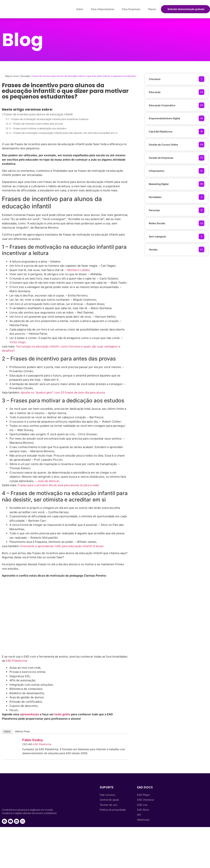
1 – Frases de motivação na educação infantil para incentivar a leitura (48, 119)
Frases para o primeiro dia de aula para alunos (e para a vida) (58, 485)
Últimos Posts (22, 731)
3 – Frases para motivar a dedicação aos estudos (38, 128)
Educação (25, 76)
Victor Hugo (17, 342)
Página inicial (12, 76)
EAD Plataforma (16, 661)
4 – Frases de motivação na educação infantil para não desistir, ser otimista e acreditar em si (63, 133)
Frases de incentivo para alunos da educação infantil (38, 114)
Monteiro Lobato (78, 270)
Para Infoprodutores (103, 9)
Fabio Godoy (33, 740)
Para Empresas (131, 9)
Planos (152, 9)
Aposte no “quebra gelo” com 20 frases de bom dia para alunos (63, 392)
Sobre (80, 9)
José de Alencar (48, 481)
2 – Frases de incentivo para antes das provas (36, 124)
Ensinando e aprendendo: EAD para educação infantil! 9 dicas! (62, 546)
